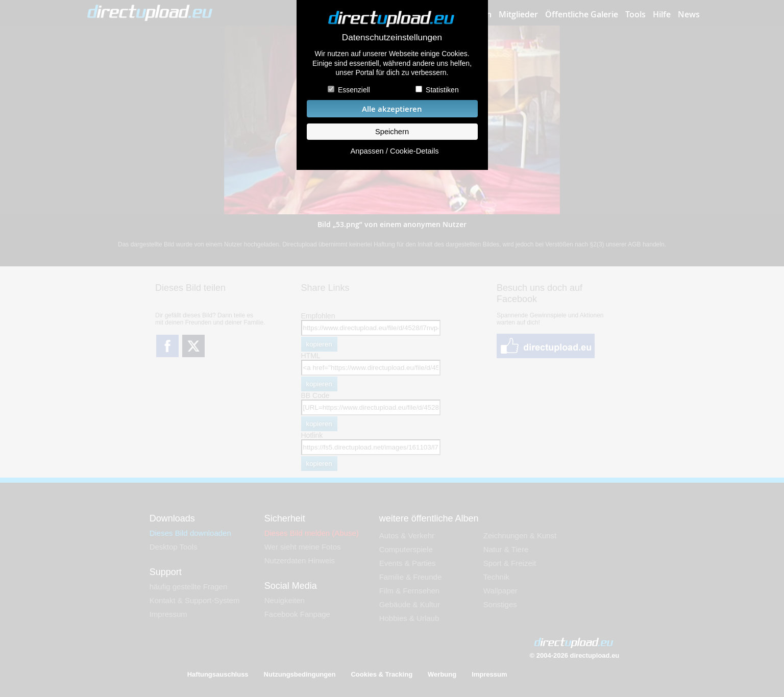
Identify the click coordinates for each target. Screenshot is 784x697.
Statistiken (442, 90)
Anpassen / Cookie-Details (394, 151)
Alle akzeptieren (392, 109)
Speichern (392, 132)
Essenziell (354, 90)
